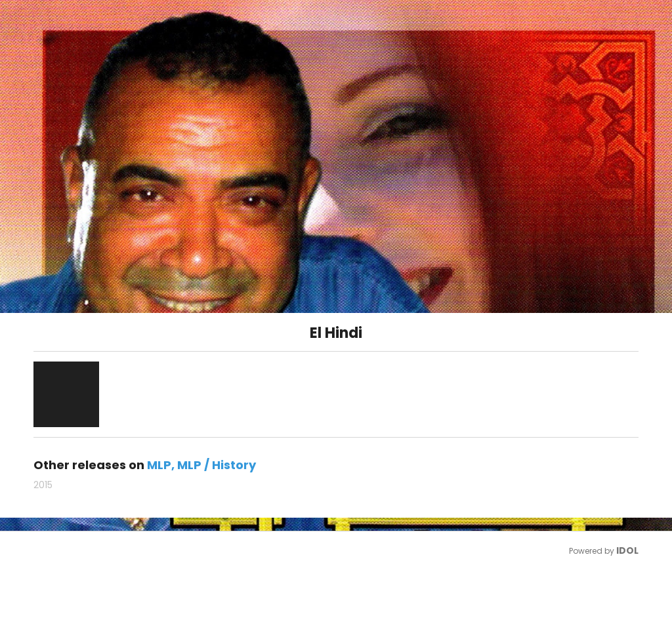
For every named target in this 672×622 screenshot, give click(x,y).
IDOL (627, 550)
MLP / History (217, 465)
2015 (43, 485)
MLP (159, 465)
